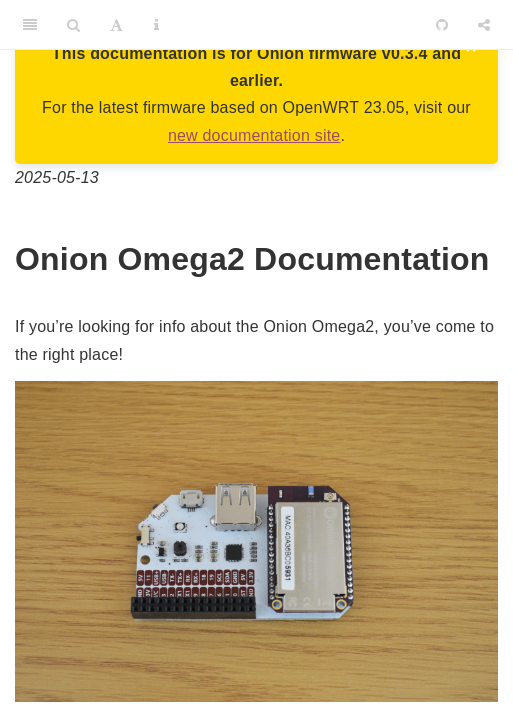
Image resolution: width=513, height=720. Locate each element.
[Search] (73, 25)
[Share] (484, 25)
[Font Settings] (116, 25)
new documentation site (254, 135)
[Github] (442, 25)
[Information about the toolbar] (156, 25)
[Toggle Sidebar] (30, 25)
